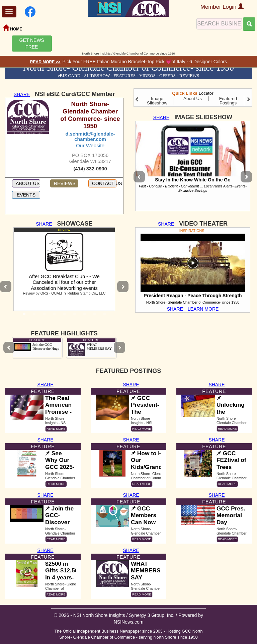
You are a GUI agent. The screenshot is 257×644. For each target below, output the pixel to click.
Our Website (90, 145)
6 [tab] (74, 316)
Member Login (222, 7)
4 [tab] (54, 316)
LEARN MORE (203, 309)
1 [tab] (24, 316)
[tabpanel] (64, 269)
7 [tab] (84, 316)
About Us (193, 99)
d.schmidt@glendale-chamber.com (90, 137)
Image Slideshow (157, 101)
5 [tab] (64, 316)
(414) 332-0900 (90, 169)
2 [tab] (34, 316)
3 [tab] (44, 316)
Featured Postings (228, 101)
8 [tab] (94, 316)
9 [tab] (104, 316)
